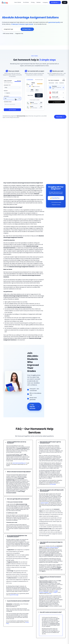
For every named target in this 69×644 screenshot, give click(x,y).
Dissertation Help (62, 606)
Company (45, 2)
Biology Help (61, 613)
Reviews (39, 2)
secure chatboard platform (47, 513)
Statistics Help (62, 616)
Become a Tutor (32, 606)
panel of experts (44, 472)
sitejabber (59, 553)
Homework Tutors (63, 608)
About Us (41, 615)
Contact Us (42, 618)
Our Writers (27, 2)
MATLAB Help (53, 611)
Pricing (33, 2)
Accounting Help (54, 613)
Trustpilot (44, 554)
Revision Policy (32, 617)
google (51, 553)
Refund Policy (32, 614)
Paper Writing (62, 611)
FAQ (40, 608)
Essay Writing (53, 606)
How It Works (20, 2)
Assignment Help (22, 611)
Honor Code (31, 609)
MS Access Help (54, 616)
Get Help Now (56, 2)
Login (65, 2)
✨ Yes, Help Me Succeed (34, 381)
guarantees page (10, 552)
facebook (55, 553)
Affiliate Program (22, 614)
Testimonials (42, 610)
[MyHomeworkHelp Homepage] (8, 2)
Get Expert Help (27, 29)
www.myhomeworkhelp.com (18, 433)
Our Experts (42, 613)
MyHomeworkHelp (13, 628)
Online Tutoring (53, 608)
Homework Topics (22, 619)
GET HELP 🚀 (9, 610)
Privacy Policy (23, 575)
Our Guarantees (32, 619)
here (59, 554)
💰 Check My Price (56, 198)
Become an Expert (22, 616)
